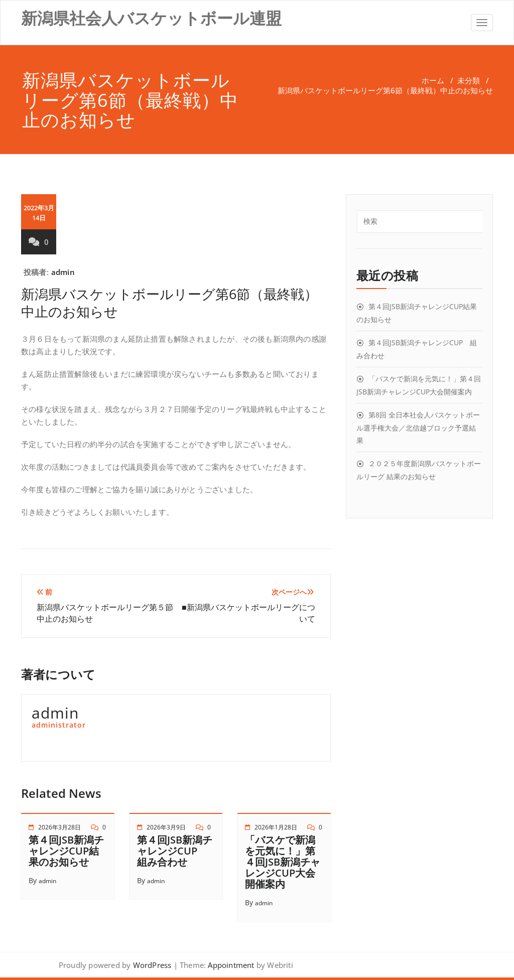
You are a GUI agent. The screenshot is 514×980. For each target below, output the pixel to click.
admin (63, 272)
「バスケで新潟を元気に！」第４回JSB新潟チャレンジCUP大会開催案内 (283, 862)
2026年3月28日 (59, 827)
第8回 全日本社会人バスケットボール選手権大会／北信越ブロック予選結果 (418, 428)
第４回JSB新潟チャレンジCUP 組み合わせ (175, 851)
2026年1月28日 (276, 827)
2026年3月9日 (166, 827)
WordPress (152, 965)
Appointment (230, 965)
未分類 (469, 80)
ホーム (433, 80)
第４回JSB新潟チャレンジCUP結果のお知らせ (66, 851)
